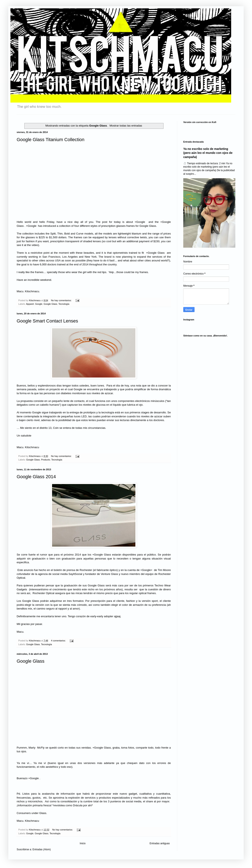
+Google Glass (155, 253)
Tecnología (64, 304)
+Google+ (146, 570)
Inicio (83, 843)
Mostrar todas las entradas (126, 126)
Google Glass (50, 304)
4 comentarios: (59, 641)
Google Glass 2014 (36, 477)
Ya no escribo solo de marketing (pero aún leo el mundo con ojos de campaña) (208, 153)
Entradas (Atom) (42, 849)
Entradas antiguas (160, 843)
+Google (140, 222)
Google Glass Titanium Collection (51, 140)
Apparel (30, 304)
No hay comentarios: (62, 300)
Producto (46, 460)
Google (39, 304)
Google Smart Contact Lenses (47, 321)
